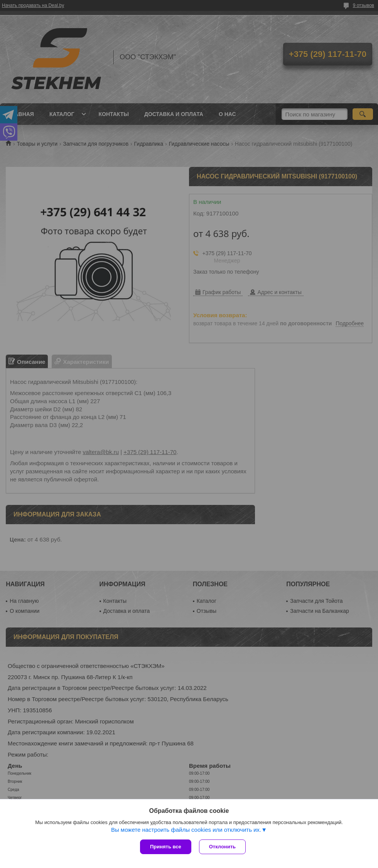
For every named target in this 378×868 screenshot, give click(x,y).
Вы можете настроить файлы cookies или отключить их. (186, 830)
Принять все (166, 847)
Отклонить (222, 847)
